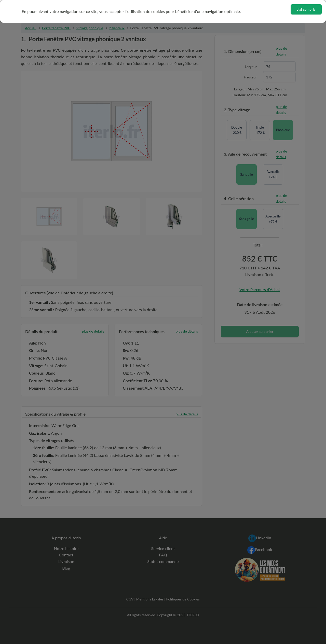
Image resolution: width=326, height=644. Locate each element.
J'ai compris (306, 9)
